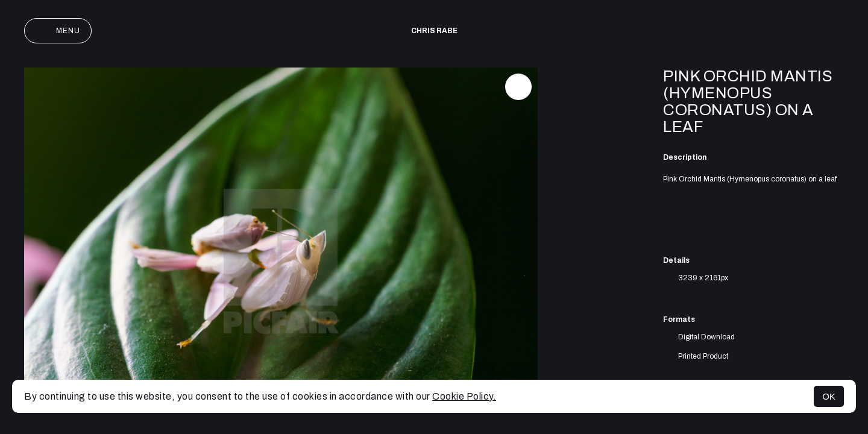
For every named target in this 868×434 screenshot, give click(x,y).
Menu (58, 31)
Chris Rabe (434, 31)
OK (829, 396)
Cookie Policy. (464, 396)
